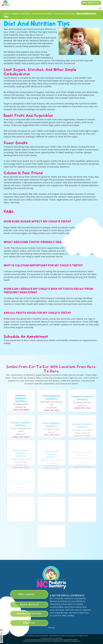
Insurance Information (23, 614)
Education (23, 623)
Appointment (91, 3)
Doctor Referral (23, 605)
